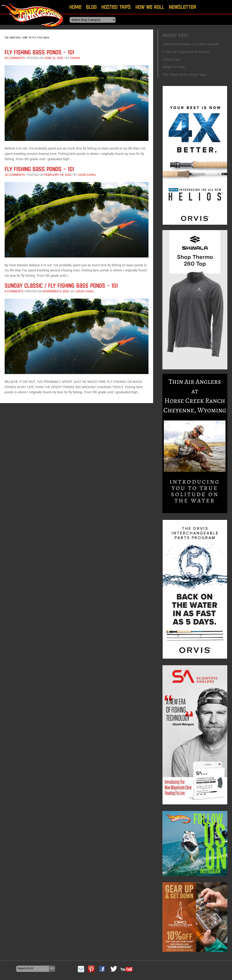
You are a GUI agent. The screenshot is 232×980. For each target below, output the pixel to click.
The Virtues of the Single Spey (185, 75)
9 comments (14, 291)
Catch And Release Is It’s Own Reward (191, 44)
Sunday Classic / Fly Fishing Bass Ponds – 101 (61, 285)
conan (75, 58)
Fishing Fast (171, 59)
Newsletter (183, 7)
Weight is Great (174, 67)
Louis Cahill (87, 175)
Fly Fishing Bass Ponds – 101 (39, 52)
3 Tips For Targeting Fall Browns (186, 52)
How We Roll (150, 7)
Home (75, 7)
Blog (91, 7)
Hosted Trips (116, 7)
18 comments (15, 175)
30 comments (15, 58)
